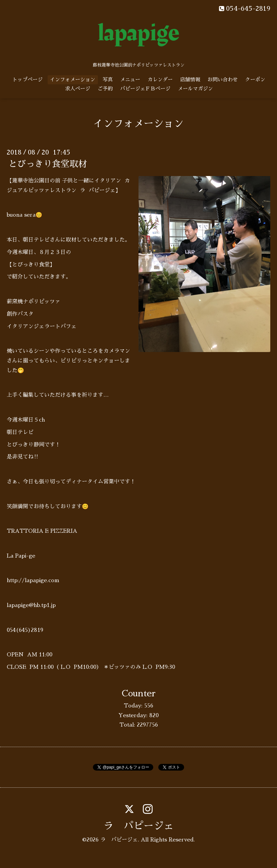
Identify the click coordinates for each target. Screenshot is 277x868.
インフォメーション (73, 79)
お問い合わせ (223, 79)
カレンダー (160, 79)
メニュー (130, 79)
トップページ (27, 79)
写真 (108, 79)
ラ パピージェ (138, 826)
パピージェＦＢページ (145, 89)
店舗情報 (190, 79)
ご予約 (105, 89)
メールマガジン (195, 89)
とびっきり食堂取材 (48, 164)
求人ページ (78, 89)
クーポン (255, 79)
